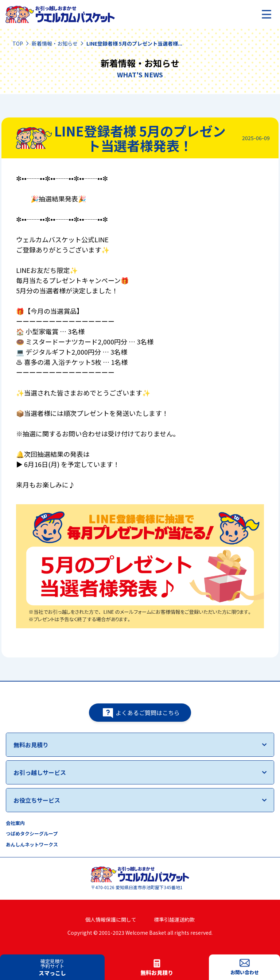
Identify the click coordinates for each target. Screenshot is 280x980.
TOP (18, 43)
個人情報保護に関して (111, 919)
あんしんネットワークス (32, 844)
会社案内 (15, 823)
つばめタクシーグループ (32, 834)
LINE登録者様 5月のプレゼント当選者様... (134, 43)
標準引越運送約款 (174, 919)
